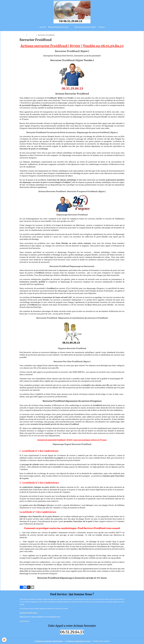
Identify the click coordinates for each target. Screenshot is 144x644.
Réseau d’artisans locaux (58, 27)
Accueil (43, 27)
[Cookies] (4, 640)
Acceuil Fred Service (25, 621)
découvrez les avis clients (85, 27)
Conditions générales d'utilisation (49, 641)
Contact (102, 27)
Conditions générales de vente (78, 641)
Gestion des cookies (101, 641)
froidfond (32, 35)
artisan (23, 35)
